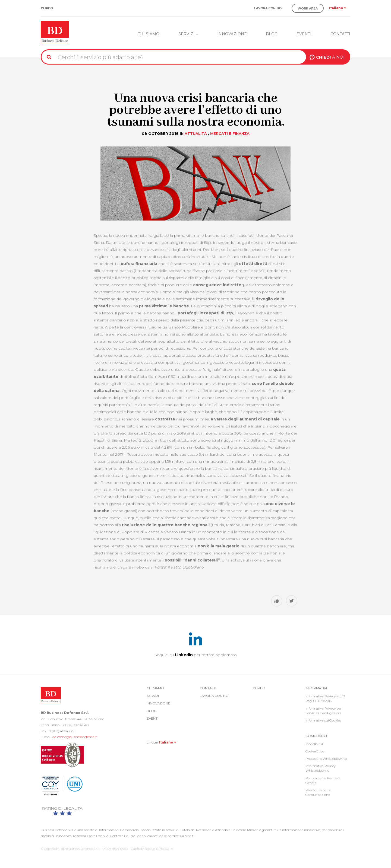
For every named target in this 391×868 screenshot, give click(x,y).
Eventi (304, 34)
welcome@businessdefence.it (75, 737)
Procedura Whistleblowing (326, 759)
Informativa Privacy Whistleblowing (321, 768)
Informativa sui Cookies (323, 720)
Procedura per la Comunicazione (318, 792)
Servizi (188, 34)
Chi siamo (148, 34)
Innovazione (232, 34)
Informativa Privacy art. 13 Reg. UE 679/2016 (325, 698)
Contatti (340, 34)
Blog (272, 34)
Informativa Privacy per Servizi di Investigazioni (324, 711)
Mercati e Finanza (230, 133)
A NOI (330, 57)
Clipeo (47, 8)
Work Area (308, 8)
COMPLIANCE (317, 736)
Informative (317, 688)
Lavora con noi (268, 8)
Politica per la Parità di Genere (323, 780)
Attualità (196, 133)
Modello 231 (314, 744)
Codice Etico (315, 751)
